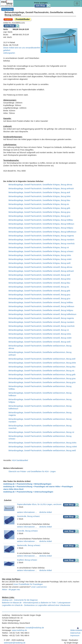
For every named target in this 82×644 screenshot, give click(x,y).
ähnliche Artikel (45, 512)
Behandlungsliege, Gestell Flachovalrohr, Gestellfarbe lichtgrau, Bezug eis (39, 204)
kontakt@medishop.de (35, 628)
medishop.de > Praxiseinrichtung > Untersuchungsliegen (28, 492)
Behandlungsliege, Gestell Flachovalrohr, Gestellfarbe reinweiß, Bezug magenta (41, 318)
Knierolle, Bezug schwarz (27, 531)
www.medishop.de (19, 630)
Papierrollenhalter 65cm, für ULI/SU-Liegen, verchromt (39, 504)
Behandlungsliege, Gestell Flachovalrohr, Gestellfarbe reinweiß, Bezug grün (39, 299)
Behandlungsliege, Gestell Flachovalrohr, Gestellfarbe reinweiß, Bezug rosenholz (42, 326)
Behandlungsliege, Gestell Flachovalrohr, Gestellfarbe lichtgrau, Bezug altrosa (40, 185)
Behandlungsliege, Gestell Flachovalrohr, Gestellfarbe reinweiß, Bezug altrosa (40, 267)
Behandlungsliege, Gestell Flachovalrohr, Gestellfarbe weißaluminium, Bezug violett (43, 447)
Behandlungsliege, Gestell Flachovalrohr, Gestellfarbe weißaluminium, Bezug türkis (42, 443)
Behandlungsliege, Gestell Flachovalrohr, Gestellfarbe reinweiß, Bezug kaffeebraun (42, 314)
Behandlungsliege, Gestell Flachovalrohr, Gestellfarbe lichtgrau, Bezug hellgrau (41, 228)
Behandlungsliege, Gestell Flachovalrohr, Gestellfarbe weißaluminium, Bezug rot (41, 432)
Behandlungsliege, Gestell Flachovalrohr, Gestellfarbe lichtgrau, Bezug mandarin (41, 240)
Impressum (75, 635)
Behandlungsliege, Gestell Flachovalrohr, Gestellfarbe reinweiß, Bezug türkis (40, 334)
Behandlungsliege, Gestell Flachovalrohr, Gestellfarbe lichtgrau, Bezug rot (39, 247)
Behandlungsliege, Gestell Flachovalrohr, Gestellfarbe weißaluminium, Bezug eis (41, 371)
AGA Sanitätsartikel (20, 460)
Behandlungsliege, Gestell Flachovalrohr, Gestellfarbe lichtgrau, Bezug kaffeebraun (42, 232)
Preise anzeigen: (42, 4)
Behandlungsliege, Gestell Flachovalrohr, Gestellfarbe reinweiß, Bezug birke (40, 279)
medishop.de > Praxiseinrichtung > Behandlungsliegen (27, 484)
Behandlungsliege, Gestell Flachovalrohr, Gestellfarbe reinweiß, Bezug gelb (39, 291)
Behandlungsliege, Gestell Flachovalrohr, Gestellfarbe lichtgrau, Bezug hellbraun (41, 224)
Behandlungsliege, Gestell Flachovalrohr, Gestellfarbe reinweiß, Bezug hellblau (41, 302)
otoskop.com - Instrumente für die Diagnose (20, 600)
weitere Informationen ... (27, 512)
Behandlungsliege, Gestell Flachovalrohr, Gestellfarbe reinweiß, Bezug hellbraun (41, 306)
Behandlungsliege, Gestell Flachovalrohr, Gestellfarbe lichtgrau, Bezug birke (40, 196)
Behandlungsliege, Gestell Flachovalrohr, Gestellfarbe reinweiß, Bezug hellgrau (41, 310)
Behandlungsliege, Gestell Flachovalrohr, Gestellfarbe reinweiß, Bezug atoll (39, 275)
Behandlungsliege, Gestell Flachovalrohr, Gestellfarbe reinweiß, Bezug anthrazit (41, 271)
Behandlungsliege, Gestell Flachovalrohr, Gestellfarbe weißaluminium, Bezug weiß (42, 451)
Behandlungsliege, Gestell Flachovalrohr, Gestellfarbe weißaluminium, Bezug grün (42, 382)
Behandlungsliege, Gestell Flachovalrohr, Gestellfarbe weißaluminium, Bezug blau (42, 367)
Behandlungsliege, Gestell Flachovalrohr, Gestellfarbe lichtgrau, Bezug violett (40, 259)
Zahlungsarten (9, 53)
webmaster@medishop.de (15, 643)
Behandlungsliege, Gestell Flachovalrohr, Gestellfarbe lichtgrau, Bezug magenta (41, 236)
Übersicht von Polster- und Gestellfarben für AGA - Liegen (32, 471)
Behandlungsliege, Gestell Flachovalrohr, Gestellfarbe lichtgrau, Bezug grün (39, 216)
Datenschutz (75, 633)
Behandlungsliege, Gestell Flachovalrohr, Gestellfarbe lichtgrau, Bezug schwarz (41, 251)
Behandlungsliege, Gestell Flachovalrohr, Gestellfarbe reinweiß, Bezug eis (39, 287)
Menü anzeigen (7, 9)
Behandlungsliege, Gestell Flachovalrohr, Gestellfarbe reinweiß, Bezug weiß (40, 342)
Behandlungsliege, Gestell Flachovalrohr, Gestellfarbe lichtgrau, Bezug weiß (40, 263)
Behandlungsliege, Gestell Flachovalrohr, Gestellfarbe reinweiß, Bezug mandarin (41, 322)
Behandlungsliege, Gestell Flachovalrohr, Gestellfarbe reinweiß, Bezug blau (39, 283)
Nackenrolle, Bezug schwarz (29, 545)
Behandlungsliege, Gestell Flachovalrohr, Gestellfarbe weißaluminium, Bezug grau (42, 378)
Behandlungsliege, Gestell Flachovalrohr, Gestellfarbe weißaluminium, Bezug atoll (42, 359)
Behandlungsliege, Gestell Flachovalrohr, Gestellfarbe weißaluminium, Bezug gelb (42, 375)
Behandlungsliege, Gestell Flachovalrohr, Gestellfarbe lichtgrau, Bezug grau (39, 212)
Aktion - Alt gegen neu (11, 590)
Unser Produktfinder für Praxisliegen (28, 584)
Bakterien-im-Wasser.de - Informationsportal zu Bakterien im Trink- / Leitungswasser (36, 603)
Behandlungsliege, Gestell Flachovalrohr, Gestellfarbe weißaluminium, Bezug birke (42, 363)
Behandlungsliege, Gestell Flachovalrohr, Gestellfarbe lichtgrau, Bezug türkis (40, 255)
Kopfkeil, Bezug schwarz (27, 560)
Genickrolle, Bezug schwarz (28, 516)
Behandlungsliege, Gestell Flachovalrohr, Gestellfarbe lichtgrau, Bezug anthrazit (41, 189)
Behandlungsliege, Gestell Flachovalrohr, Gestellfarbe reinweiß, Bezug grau (39, 295)
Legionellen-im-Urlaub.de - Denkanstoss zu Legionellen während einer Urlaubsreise (36, 605)
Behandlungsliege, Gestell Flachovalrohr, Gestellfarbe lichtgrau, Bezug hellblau (41, 220)
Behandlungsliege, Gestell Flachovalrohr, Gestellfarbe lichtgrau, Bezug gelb (39, 208)
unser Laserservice (39, 587)
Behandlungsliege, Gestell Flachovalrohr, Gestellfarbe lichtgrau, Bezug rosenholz (42, 244)
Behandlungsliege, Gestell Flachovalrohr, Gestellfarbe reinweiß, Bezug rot (39, 330)
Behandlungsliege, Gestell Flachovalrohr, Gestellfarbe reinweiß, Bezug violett (40, 338)
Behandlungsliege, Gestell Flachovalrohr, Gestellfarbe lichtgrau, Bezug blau (39, 200)
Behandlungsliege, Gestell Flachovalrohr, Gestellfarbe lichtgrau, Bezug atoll (39, 192)
